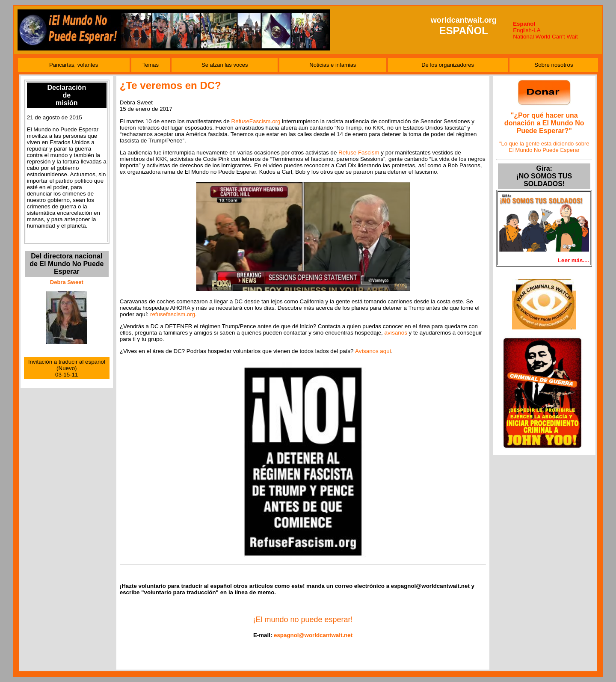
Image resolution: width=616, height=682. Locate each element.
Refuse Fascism (359, 153)
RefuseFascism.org (256, 121)
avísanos (395, 333)
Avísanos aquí (373, 351)
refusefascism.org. (173, 314)
